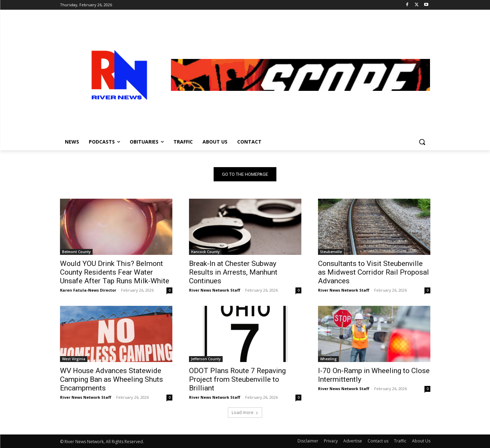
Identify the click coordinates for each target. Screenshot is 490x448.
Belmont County (76, 252)
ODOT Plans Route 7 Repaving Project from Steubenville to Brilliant (237, 379)
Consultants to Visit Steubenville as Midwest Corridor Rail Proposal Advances (373, 272)
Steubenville (331, 252)
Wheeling (328, 359)
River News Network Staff (215, 290)
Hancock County (205, 252)
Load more (245, 412)
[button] (422, 142)
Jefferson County (206, 359)
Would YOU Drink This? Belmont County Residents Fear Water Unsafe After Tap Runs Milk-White (115, 272)
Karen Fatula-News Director (88, 290)
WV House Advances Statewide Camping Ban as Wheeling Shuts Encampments (111, 379)
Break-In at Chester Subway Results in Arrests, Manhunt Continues (233, 272)
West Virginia (74, 359)
